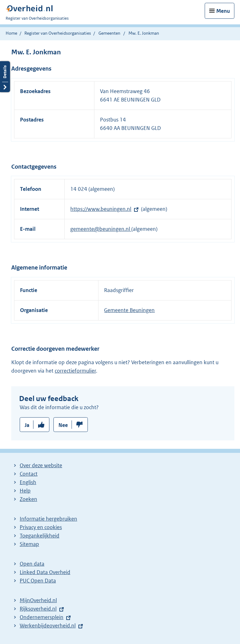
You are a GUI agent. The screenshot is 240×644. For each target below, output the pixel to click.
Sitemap (29, 544)
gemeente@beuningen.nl (101, 229)
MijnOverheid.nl (38, 600)
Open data (32, 564)
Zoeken (28, 499)
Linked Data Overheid (45, 572)
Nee (63, 425)
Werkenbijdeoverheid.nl (48, 626)
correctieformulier (75, 371)
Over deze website (41, 465)
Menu (223, 11)
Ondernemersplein (42, 617)
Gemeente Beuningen (129, 310)
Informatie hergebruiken (48, 519)
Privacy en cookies (41, 527)
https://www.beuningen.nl (101, 209)
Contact (29, 474)
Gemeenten (109, 33)
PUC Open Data (38, 581)
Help (25, 491)
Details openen (5, 77)
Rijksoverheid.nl (38, 609)
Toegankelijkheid (40, 536)
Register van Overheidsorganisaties (58, 33)
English (28, 482)
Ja (27, 425)
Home (11, 33)
